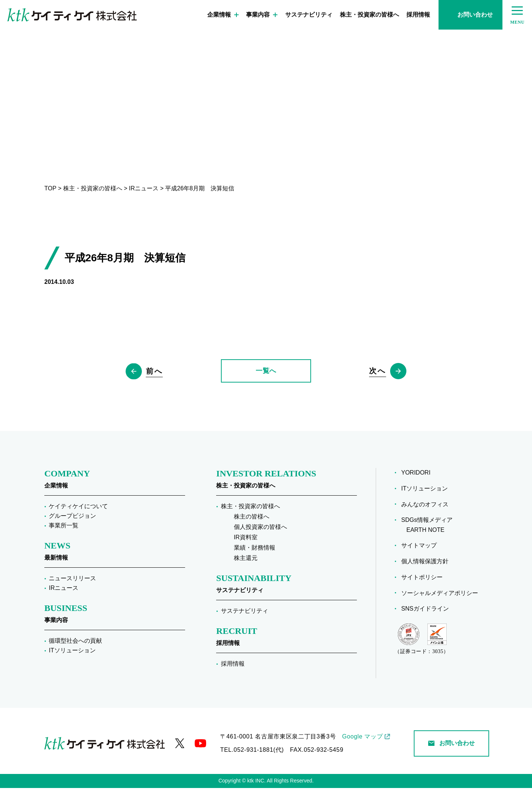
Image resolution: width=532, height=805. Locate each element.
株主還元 (246, 575)
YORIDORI (418, 490)
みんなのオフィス (427, 521)
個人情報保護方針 (427, 578)
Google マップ (362, 753)
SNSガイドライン (428, 626)
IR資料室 (246, 554)
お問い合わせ (470, 15)
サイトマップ (422, 562)
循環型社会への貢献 (75, 658)
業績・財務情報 (255, 565)
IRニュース (64, 605)
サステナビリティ (309, 15)
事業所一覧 (64, 542)
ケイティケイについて (78, 523)
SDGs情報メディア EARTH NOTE (429, 542)
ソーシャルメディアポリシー (442, 610)
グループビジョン (72, 533)
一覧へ (266, 379)
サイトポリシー (424, 594)
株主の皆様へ (252, 534)
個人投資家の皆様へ (260, 544)
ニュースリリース (72, 595)
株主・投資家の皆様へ (369, 15)
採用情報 (418, 15)
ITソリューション (72, 667)
